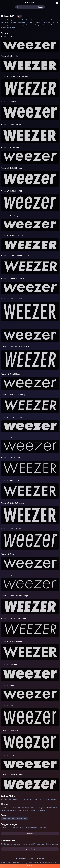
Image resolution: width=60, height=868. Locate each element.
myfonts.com (49, 808)
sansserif (19, 819)
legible (4, 819)
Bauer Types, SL (18, 808)
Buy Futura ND (30, 866)
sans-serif (11, 819)
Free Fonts (19, 859)
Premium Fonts (28, 859)
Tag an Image (30, 834)
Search (40, 7)
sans (26, 819)
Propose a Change (30, 849)
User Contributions (39, 859)
